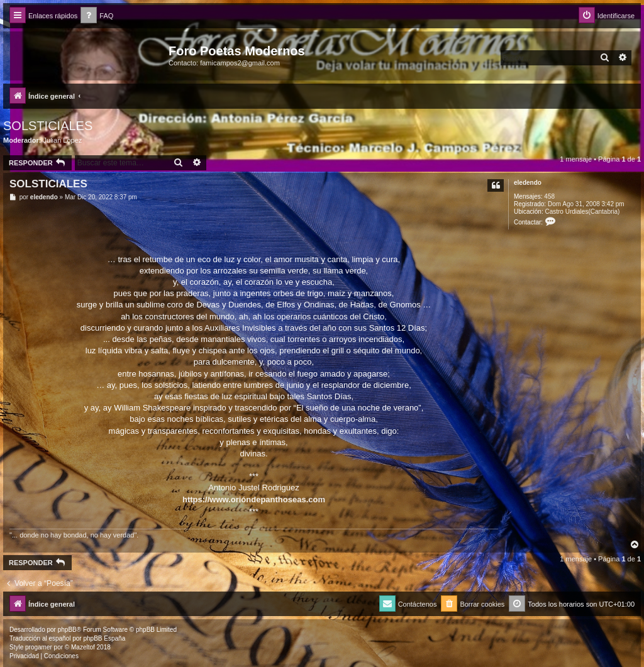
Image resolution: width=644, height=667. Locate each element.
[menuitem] (97, 16)
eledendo (528, 183)
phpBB (67, 630)
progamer (39, 647)
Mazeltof (83, 647)
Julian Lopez (63, 140)
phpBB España (104, 638)
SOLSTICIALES (48, 126)
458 (549, 196)
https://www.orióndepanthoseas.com (254, 499)
